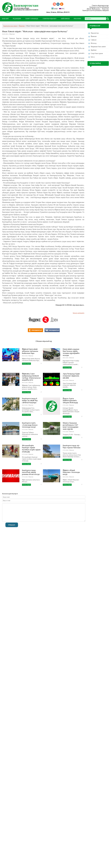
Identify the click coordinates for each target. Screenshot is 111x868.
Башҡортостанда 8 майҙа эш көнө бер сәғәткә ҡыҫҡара (30, 401)
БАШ (54, 9)
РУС (62, 9)
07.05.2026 (66, 405)
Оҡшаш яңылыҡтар (44, 341)
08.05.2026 (25, 356)
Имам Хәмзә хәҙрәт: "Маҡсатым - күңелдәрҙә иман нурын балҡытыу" (35, 31)
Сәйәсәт (94, 40)
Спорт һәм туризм (97, 53)
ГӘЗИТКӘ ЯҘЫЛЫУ (50, 19)
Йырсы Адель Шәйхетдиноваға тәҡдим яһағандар (70, 401)
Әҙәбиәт (94, 50)
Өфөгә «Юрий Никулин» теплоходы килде (71, 472)
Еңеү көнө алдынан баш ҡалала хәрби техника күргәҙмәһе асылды (71, 352)
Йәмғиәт (22, 26)
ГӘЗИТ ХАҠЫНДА (32, 19)
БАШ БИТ (5, 19)
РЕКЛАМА (77, 19)
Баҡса (93, 57)
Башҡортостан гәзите (10, 26)
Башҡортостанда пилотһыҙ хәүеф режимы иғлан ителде (31, 472)
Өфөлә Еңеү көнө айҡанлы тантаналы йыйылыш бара (30, 351)
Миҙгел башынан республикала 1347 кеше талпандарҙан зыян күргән (71, 426)
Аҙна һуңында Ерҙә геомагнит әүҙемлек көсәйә (71, 376)
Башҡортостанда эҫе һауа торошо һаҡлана (72, 446)
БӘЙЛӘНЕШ (65, 19)
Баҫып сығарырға (79, 313)
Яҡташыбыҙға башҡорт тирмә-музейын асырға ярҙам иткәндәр (31, 448)
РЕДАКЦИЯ (17, 19)
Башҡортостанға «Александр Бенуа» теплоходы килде (30, 425)
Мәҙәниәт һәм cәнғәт (98, 47)
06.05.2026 (66, 477)
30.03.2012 (5, 34)
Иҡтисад (94, 43)
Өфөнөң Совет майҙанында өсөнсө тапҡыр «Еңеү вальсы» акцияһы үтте (31, 377)
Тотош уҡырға (26, 364)
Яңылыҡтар (95, 33)
